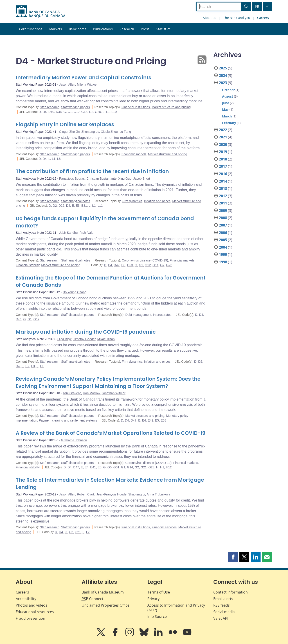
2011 (223, 203)
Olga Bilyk (64, 339)
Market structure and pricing (171, 107)
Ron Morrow (91, 393)
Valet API (221, 618)
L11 (100, 206)
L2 (88, 532)
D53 (130, 265)
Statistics (164, 29)
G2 (91, 112)
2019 (223, 152)
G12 (76, 112)
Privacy (153, 599)
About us (209, 18)
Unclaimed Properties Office (106, 605)
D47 (117, 265)
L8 (59, 159)
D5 (123, 265)
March (227, 116)
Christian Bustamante (101, 179)
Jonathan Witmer (114, 393)
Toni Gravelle (72, 393)
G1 (70, 112)
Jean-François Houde (111, 494)
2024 (223, 76)
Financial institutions (136, 107)
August (228, 96)
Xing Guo (125, 179)
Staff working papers (75, 107)
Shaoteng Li (137, 494)
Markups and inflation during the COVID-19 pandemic (86, 332)
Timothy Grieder (84, 339)
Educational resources (35, 612)
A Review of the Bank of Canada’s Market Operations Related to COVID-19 (110, 433)
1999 (223, 254)
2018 (223, 159)
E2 (27, 366)
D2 (55, 206)
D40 (51, 112)
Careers (263, 18)
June (226, 103)
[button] (233, 557)
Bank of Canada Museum (103, 592)
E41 (93, 467)
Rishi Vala (86, 233)
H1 (162, 467)
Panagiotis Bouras (72, 179)
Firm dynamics (132, 201)
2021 (223, 137)
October (228, 90)
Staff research (50, 107)
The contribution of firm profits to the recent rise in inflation (92, 171)
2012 (223, 196)
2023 (223, 83)
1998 (223, 262)
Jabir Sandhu (69, 233)
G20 (98, 112)
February (229, 123)
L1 (108, 112)
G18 (84, 112)
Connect (92, 599)
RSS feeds (222, 605)
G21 (144, 467)
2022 (223, 130)
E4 (144, 420)
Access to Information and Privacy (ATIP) (176, 608)
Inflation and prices (157, 201)
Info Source (157, 616)
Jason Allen (67, 85)
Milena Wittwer (87, 85)
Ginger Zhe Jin (70, 132)
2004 (223, 247)
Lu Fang (125, 132)
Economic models (134, 154)
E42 (150, 420)
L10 (114, 112)
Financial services (164, 527)
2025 (223, 68)
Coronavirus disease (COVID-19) (145, 260)
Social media (224, 612)
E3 (78, 206)
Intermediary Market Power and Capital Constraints (83, 78)
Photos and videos (31, 605)
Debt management (138, 315)
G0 (109, 467)
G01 (116, 467)
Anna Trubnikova (159, 494)
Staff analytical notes (76, 201)
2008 (223, 218)
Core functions (31, 29)
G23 (169, 265)
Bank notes (78, 29)
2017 (223, 166)
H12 (169, 467)
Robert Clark (86, 494)
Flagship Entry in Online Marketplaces (65, 125)
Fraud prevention (30, 618)
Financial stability (28, 265)
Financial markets (182, 260)
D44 (59, 112)
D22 (61, 206)
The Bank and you (237, 18)
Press (145, 29)
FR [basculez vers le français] (257, 7)
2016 (223, 174)
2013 (223, 188)
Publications (103, 29)
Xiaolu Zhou (109, 132)
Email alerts (223, 599)
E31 (84, 206)
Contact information (231, 592)
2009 (223, 211)
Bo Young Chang (75, 292)
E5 (157, 420)
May (225, 109)
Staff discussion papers (78, 315)
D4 (45, 112)
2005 (223, 240)
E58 (163, 420)
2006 (223, 233)
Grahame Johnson (74, 440)
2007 (223, 225)
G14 (155, 265)
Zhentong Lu (90, 132)
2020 (223, 144)
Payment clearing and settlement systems (68, 420)
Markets (56, 29)
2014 (223, 181)
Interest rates (162, 315)
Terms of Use (159, 592)
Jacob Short (142, 179)
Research (127, 29)
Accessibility (26, 599)
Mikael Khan (106, 339)
